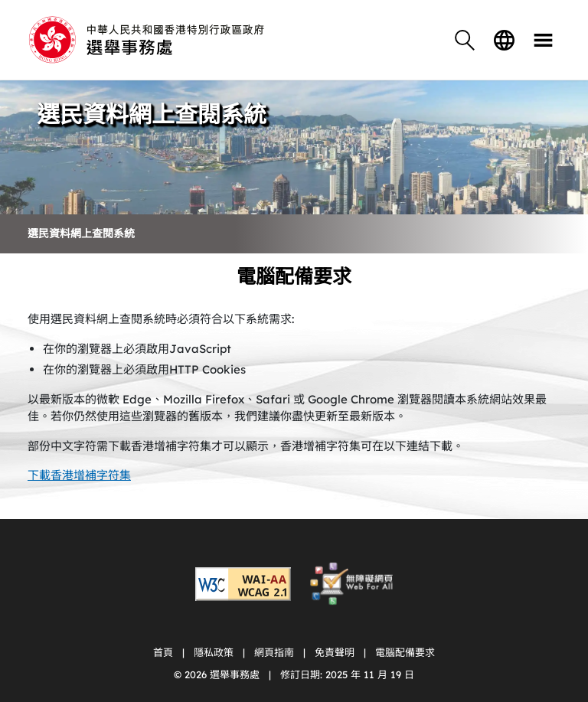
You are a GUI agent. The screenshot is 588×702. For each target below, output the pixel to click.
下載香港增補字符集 (79, 475)
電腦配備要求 (405, 652)
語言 (504, 40)
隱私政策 (214, 652)
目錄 (543, 40)
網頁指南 (274, 652)
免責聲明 (335, 652)
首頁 (163, 652)
